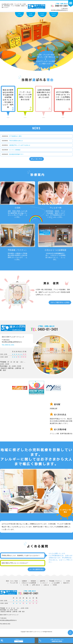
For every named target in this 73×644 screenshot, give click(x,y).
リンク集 (26, 585)
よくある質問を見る (37, 569)
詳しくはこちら (37, 159)
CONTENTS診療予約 (54, 15)
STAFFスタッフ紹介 (19, 15)
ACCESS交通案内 (42, 15)
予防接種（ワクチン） (56, 581)
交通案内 (24, 581)
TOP (70, 633)
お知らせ (46, 585)
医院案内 (33, 581)
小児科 (68, 581)
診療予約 (43, 581)
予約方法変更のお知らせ (16, 141)
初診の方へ (67, 583)
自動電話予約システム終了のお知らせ (20, 145)
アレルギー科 (14, 583)
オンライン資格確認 (15, 150)
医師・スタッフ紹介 (12, 581)
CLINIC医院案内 (31, 15)
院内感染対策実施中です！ (17, 154)
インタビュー (44, 583)
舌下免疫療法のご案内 (15, 136)
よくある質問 (56, 583)
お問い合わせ (36, 585)
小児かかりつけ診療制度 (29, 583)
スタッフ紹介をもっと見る (60, 302)
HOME (55, 585)
